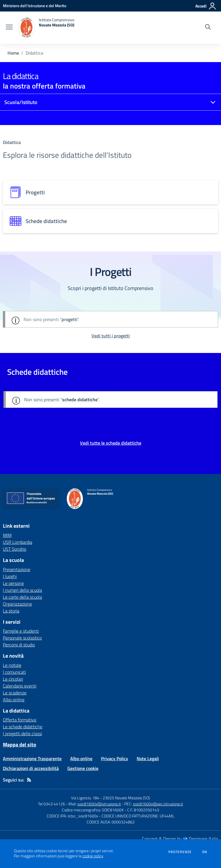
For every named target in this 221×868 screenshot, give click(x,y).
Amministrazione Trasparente (32, 758)
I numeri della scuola (22, 590)
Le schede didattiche (23, 727)
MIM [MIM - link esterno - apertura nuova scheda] (7, 535)
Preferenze (180, 852)
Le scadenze (15, 693)
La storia (11, 611)
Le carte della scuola (22, 597)
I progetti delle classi (22, 733)
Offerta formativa (20, 720)
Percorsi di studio (19, 645)
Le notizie (12, 665)
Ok (205, 852)
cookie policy (93, 856)
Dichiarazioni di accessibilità (31, 768)
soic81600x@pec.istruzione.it (158, 804)
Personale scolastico (22, 638)
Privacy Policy (115, 758)
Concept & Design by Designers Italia (180, 839)
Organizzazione (17, 604)
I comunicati (14, 672)
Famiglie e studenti (21, 631)
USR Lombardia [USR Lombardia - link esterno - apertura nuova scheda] (18, 542)
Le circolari (13, 679)
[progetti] (110, 192)
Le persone (13, 583)
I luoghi (10, 576)
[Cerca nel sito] (208, 28)
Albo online (14, 700)
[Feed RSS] (29, 780)
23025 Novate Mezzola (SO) (126, 798)
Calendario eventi (20, 686)
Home (13, 53)
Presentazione (17, 569)
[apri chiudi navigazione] (9, 28)
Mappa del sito (20, 745)
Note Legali (148, 758)
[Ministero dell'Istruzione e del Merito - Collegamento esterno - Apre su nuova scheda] (35, 6)
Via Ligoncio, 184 (85, 798)
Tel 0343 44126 (52, 804)
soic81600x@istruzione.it (99, 804)
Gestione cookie (83, 768)
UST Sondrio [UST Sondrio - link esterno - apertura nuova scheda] (15, 549)
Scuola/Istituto (21, 102)
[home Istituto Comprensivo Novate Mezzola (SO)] (46, 28)
